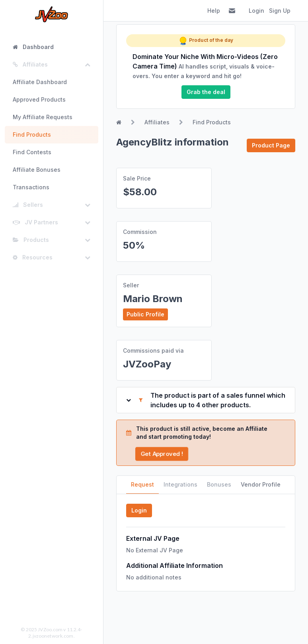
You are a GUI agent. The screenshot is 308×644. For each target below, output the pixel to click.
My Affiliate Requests (43, 117)
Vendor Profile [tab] (261, 484)
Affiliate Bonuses (37, 170)
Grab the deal (206, 92)
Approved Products (39, 99)
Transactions (31, 187)
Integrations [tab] (180, 484)
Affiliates (157, 122)
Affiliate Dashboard (40, 82)
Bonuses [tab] (219, 484)
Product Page (271, 145)
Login (256, 11)
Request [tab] (142, 484)
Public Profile (145, 314)
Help (214, 11)
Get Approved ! (162, 454)
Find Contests (32, 152)
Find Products (32, 134)
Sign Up (280, 11)
